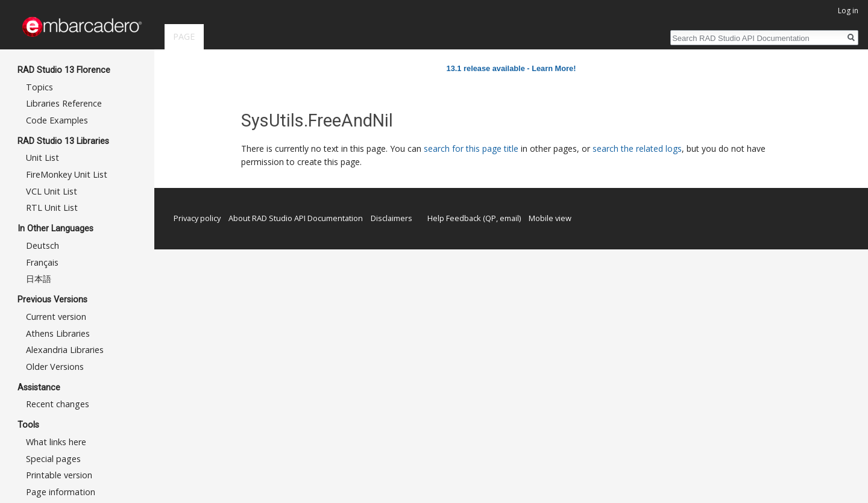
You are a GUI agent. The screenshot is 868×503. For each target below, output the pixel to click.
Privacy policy (197, 218)
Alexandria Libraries (65, 350)
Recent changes (58, 404)
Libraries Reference (64, 103)
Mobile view (550, 218)
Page (184, 36)
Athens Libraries (58, 333)
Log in (848, 11)
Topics (39, 87)
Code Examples (57, 120)
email (509, 218)
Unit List (42, 158)
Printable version (59, 475)
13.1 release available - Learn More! (511, 68)
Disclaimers (392, 218)
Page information (61, 492)
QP (491, 218)
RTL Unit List (52, 208)
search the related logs (637, 148)
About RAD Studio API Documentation (296, 218)
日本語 (39, 279)
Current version (56, 317)
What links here (56, 442)
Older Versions (55, 367)
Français (42, 262)
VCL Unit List (52, 191)
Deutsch (42, 245)
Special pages (53, 459)
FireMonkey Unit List (67, 174)
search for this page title (471, 148)
